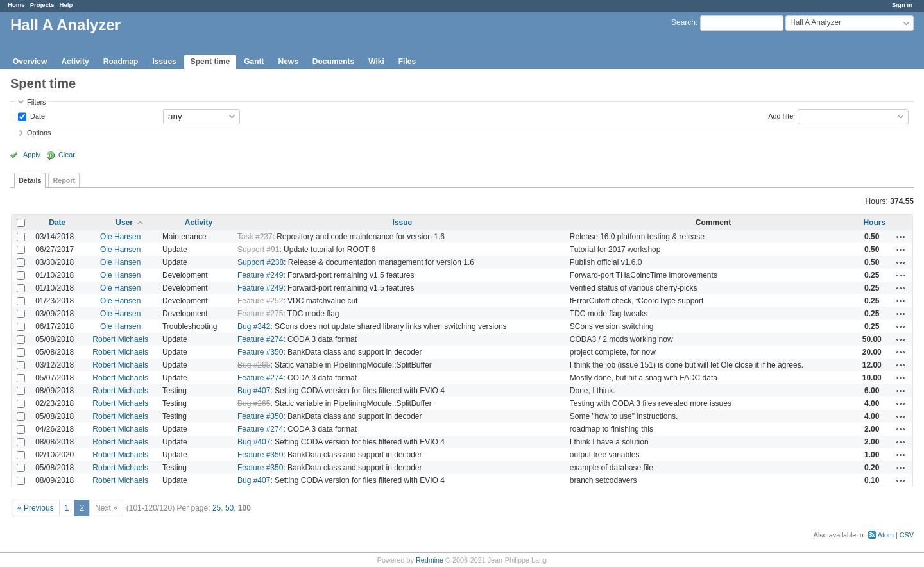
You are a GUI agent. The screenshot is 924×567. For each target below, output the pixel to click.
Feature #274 (260, 339)
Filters (36, 102)
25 (217, 508)
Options (39, 133)
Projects (42, 5)
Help (66, 5)
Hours (874, 223)
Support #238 (261, 262)
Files (407, 62)
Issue (403, 223)
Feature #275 (260, 314)
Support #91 (258, 250)
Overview (30, 62)
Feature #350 (260, 352)
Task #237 (255, 237)
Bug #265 (254, 365)
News (288, 62)
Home (16, 5)
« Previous (36, 508)
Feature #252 (260, 301)
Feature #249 (260, 275)
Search (683, 22)
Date (37, 115)
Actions (901, 237)
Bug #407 (254, 391)
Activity (75, 62)
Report (64, 180)
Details (30, 180)
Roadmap (121, 62)
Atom (886, 535)
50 (229, 508)
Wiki (376, 62)
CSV (907, 535)
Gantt (254, 62)
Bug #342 (254, 326)
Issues (164, 62)
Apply (32, 155)
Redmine (430, 560)
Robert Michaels (120, 339)
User (124, 223)
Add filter (782, 115)
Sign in (902, 5)
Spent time (210, 62)
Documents (333, 62)
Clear (67, 155)
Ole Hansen (120, 237)
